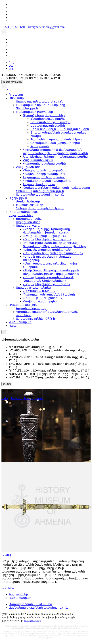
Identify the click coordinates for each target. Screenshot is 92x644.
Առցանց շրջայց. (28, 226)
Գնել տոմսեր (18, 594)
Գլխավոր (16, 95)
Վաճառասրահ (20, 322)
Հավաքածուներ (28, 167)
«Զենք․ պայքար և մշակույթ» (45, 236)
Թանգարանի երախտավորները (40, 105)
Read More (8, 588)
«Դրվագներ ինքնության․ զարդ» (47, 239)
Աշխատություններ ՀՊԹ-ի (35, 319)
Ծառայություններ (30, 205)
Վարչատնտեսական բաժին (44, 164)
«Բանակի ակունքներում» (43, 298)
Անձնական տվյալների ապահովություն (39, 608)
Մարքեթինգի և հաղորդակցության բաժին (55, 157)
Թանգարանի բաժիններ (34, 112)
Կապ (13, 326)
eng (11, 68)
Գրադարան (40, 146)
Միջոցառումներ (28, 222)
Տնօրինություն (27, 108)
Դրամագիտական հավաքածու (47, 181)
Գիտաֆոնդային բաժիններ (44, 115)
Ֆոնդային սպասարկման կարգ (40, 208)
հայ (11, 62)
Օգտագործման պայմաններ (30, 604)
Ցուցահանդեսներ (30, 219)
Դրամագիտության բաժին (50, 122)
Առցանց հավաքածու (39, 184)
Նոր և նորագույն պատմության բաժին (60, 129)
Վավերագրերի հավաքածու (44, 174)
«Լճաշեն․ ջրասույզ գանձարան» (47, 250)
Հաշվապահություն (38, 160)
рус (11, 65)
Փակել (7, 384)
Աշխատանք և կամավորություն (40, 195)
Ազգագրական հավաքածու (44, 177)
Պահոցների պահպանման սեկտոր (57, 139)
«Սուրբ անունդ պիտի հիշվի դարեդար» (53, 253)
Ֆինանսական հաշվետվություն (40, 191)
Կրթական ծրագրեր (31, 308)
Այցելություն (18, 198)
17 (6, 555)
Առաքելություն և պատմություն (40, 101)
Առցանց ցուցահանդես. (34, 288)
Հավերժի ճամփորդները (42, 301)
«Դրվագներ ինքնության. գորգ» (47, 284)
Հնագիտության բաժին (48, 119)
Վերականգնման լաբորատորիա (55, 143)
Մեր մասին (17, 98)
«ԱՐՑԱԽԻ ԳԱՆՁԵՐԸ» (39, 291)
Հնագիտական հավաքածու (44, 170)
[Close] (4, 332)
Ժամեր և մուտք (28, 201)
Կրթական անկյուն (23, 305)
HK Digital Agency (32, 621)
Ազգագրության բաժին (48, 126)
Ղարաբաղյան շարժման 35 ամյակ (49, 295)
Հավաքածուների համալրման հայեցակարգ (57, 188)
